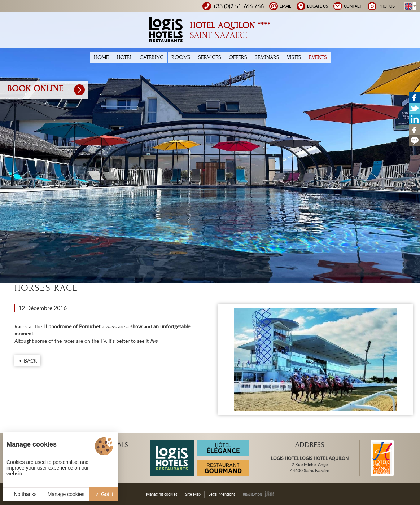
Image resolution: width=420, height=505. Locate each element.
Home (101, 57)
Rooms (181, 57)
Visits (294, 57)
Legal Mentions (222, 494)
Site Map (193, 494)
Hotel (124, 57)
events (318, 57)
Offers (238, 57)
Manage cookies (66, 494)
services (210, 57)
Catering (152, 57)
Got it (104, 494)
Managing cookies (162, 494)
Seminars (267, 57)
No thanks (23, 494)
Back (30, 361)
